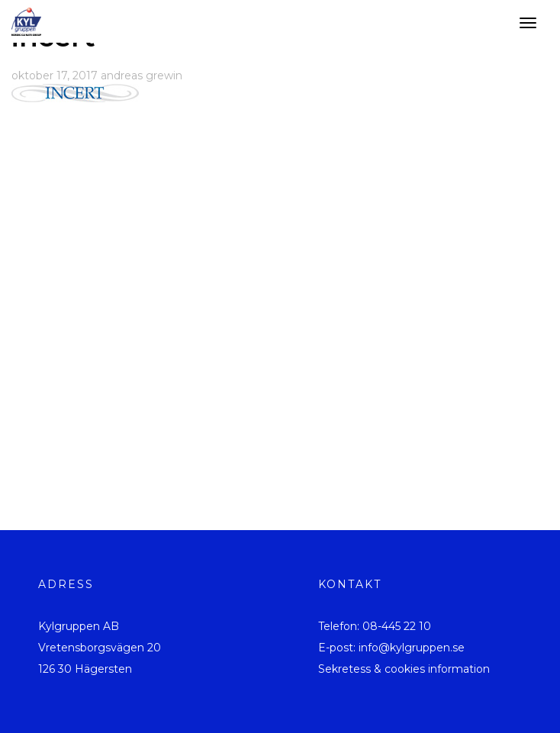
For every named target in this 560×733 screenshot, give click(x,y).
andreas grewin (142, 76)
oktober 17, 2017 (55, 76)
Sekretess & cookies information (404, 669)
